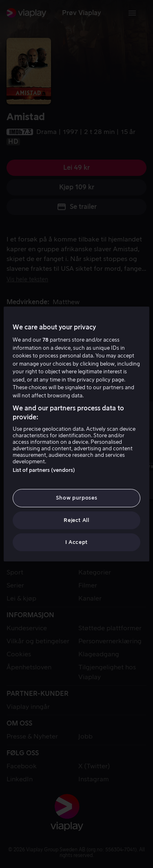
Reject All (76, 520)
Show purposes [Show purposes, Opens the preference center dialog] (76, 498)
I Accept (76, 542)
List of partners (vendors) (44, 470)
